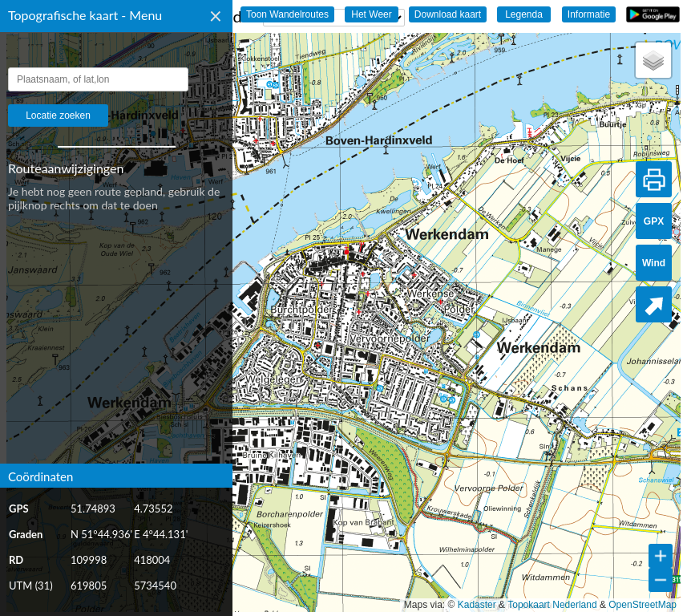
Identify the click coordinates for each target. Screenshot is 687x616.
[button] (653, 60)
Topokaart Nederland (552, 605)
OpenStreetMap (643, 605)
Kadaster (477, 605)
